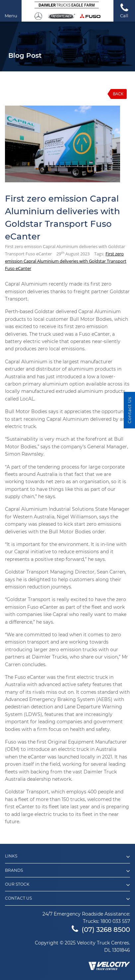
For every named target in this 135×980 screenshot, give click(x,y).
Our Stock (67, 885)
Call (124, 10)
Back (118, 94)
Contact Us (67, 899)
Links (67, 857)
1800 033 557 (115, 921)
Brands (67, 871)
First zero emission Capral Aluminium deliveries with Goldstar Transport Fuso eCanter (66, 261)
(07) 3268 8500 (101, 930)
